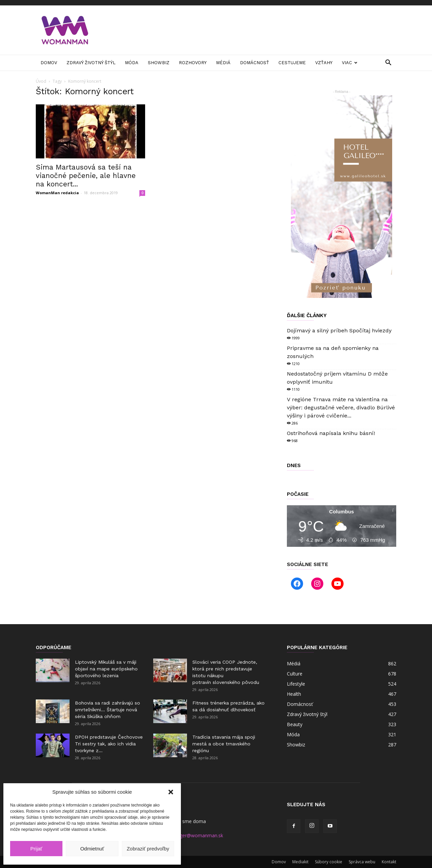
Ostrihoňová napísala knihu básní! (331, 433)
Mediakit (300, 862)
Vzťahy (324, 63)
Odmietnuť (92, 849)
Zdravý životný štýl (91, 63)
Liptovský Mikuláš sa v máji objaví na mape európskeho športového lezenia (106, 669)
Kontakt (389, 862)
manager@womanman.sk (195, 835)
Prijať (36, 849)
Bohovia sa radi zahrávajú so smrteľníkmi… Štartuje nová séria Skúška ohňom (107, 710)
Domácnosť (254, 63)
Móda (132, 63)
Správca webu (362, 862)
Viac (350, 63)
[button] (171, 792)
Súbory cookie (329, 862)
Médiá (223, 63)
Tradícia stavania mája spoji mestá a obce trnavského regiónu (224, 744)
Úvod (41, 81)
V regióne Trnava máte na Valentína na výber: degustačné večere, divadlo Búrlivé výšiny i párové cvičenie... (341, 407)
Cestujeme (292, 63)
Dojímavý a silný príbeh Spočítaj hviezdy (339, 330)
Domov (49, 63)
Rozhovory (193, 63)
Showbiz (159, 63)
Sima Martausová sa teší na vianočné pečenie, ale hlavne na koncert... (86, 175)
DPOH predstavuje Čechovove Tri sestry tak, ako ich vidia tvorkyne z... (109, 744)
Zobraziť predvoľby (148, 849)
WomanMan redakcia (57, 193)
